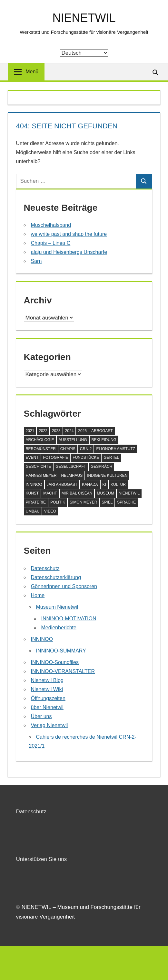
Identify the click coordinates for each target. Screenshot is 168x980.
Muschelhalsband (51, 225)
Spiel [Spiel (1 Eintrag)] (107, 502)
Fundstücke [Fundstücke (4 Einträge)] (86, 458)
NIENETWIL (84, 18)
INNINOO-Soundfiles (55, 662)
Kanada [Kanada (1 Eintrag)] (90, 485)
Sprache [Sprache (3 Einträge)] (126, 502)
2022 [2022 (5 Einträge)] (43, 431)
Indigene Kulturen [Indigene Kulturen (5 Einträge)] (107, 476)
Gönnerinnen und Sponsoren (64, 586)
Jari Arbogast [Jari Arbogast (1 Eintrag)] (62, 485)
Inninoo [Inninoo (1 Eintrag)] (34, 485)
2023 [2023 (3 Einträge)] (56, 431)
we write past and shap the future (69, 234)
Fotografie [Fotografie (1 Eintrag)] (56, 458)
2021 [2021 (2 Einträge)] (30, 431)
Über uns (41, 716)
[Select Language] (84, 53)
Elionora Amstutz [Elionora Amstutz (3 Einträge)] (116, 449)
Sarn (36, 261)
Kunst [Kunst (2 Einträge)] (32, 493)
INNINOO (42, 639)
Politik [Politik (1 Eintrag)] (58, 502)
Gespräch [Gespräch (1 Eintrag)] (101, 467)
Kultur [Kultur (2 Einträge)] (118, 485)
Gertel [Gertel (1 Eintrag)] (111, 458)
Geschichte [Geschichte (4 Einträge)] (39, 467)
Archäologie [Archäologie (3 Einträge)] (40, 440)
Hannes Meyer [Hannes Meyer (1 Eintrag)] (41, 476)
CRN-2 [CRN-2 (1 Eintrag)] (86, 449)
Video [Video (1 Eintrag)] (50, 511)
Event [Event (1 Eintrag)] (32, 458)
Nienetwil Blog (47, 680)
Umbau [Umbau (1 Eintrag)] (33, 511)
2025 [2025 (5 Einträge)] (82, 431)
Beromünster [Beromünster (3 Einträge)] (41, 449)
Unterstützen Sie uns (42, 859)
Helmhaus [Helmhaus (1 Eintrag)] (72, 476)
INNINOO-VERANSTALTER (63, 671)
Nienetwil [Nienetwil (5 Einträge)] (129, 493)
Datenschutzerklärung (56, 577)
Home (38, 595)
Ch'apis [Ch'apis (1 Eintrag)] (68, 449)
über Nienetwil (47, 707)
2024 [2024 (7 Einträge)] (69, 431)
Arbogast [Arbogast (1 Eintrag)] (102, 431)
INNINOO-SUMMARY (61, 651)
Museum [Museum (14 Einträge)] (105, 493)
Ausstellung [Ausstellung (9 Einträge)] (73, 440)
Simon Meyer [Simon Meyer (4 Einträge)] (83, 502)
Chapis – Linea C (51, 243)
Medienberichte (59, 628)
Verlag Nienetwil (49, 725)
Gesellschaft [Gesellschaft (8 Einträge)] (71, 467)
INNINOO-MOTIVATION (69, 619)
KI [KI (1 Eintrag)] (104, 485)
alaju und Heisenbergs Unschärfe (69, 252)
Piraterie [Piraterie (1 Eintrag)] (36, 502)
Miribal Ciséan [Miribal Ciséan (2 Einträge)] (77, 493)
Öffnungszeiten (48, 698)
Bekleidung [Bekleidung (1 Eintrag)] (104, 440)
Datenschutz (45, 568)
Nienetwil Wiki (47, 689)
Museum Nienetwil (57, 607)
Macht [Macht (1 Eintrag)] (50, 493)
